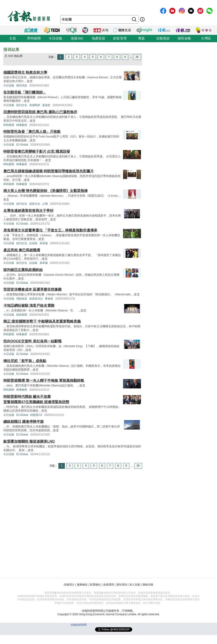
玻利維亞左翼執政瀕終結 (23, 270)
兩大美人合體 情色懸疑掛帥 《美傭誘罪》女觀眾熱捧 (46, 191)
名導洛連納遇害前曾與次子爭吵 (28, 211)
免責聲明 (108, 585)
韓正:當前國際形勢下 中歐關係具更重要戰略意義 (42, 321)
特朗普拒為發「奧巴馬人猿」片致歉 (32, 132)
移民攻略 (184, 38)
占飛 (45, 204)
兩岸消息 (22, 85)
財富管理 (120, 38)
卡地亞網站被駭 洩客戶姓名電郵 (29, 305)
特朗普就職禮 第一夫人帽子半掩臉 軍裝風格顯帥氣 (44, 380)
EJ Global (22, 145)
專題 (141, 38)
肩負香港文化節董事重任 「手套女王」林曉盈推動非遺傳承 (50, 230)
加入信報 (135, 585)
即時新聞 (34, 38)
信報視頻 (163, 38)
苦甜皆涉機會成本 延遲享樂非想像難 (32, 289)
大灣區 (206, 38)
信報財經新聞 (79, 625)
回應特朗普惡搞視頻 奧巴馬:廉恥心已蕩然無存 (40, 112)
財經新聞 (22, 315)
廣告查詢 (122, 585)
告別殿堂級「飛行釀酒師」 (25, 92)
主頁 (13, 38)
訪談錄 (33, 243)
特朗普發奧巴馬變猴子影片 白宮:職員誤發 (37, 151)
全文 (30, 81)
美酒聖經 (35, 105)
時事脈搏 (22, 125)
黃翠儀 (44, 243)
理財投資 (22, 299)
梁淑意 (46, 105)
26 (137, 57)
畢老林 (49, 299)
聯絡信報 (148, 585)
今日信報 (55, 38)
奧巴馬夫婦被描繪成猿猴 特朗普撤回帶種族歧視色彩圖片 (49, 171)
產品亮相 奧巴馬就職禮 (22, 250)
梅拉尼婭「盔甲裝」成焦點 (25, 361)
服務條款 (82, 585)
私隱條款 (95, 585)
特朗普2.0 (36, 415)
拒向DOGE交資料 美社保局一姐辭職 (32, 341)
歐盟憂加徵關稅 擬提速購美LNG (29, 441)
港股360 (77, 38)
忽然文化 (35, 204)
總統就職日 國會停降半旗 (23, 422)
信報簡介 (69, 585)
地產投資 (98, 38)
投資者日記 (36, 299)
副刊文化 (22, 105)
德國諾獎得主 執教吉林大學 (25, 72)
